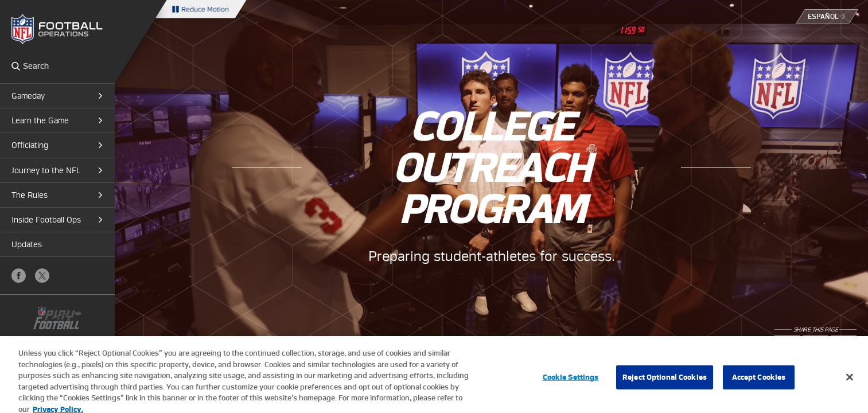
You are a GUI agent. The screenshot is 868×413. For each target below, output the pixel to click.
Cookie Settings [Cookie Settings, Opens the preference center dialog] (571, 381)
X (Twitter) (42, 276)
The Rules (30, 195)
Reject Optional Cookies (665, 381)
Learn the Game (40, 120)
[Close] (850, 381)
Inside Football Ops (46, 220)
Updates (27, 244)
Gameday (28, 96)
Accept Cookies (759, 381)
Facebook (19, 276)
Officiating (30, 145)
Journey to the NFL (46, 170)
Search (16, 66)
